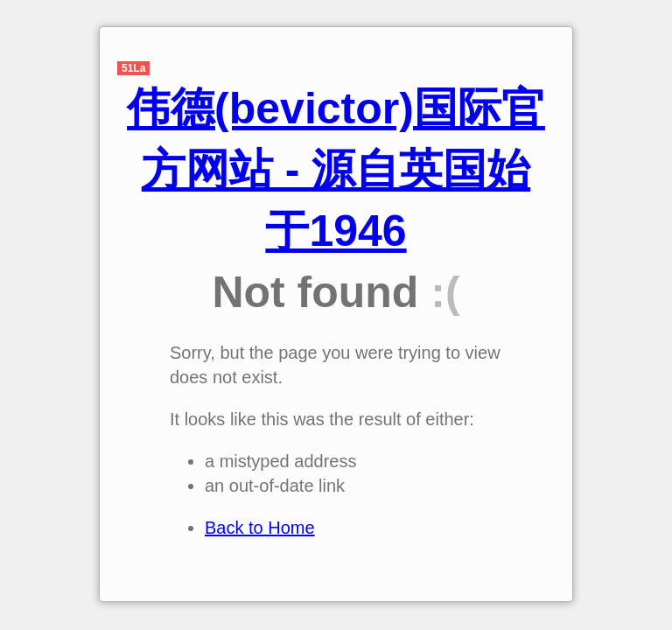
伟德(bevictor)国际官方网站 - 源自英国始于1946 (336, 170)
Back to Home (260, 528)
